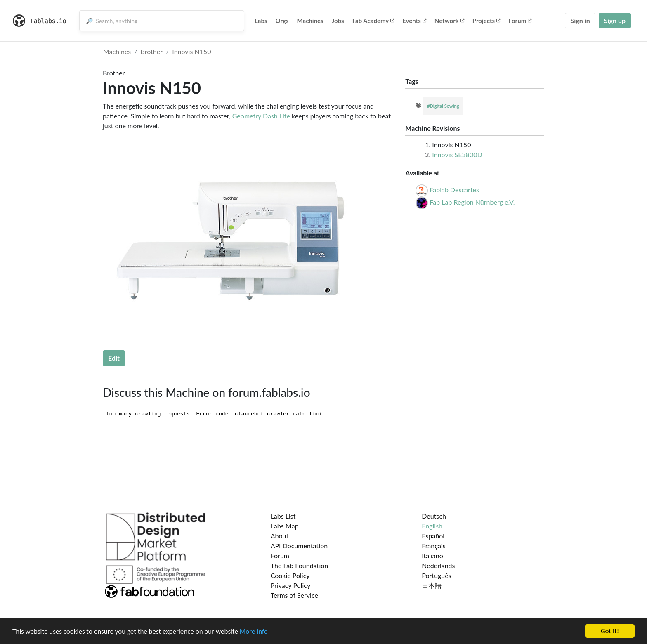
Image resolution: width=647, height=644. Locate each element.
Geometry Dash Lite (261, 116)
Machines (310, 21)
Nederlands (438, 565)
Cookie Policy (290, 575)
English (432, 526)
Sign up (615, 20)
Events (414, 21)
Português (436, 575)
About (280, 536)
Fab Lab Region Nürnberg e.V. (472, 202)
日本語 (432, 585)
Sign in (580, 20)
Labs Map (285, 526)
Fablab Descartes (454, 190)
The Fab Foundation (300, 565)
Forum (520, 21)
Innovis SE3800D (457, 155)
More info (254, 631)
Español (433, 536)
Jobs (338, 21)
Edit (114, 358)
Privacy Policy (291, 585)
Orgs (282, 21)
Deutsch (434, 516)
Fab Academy (373, 21)
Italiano (432, 556)
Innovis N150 (191, 51)
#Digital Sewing (443, 106)
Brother (152, 51)
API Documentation (299, 546)
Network (449, 21)
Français (433, 546)
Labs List (283, 516)
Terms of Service (294, 595)
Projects (486, 21)
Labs (261, 21)
